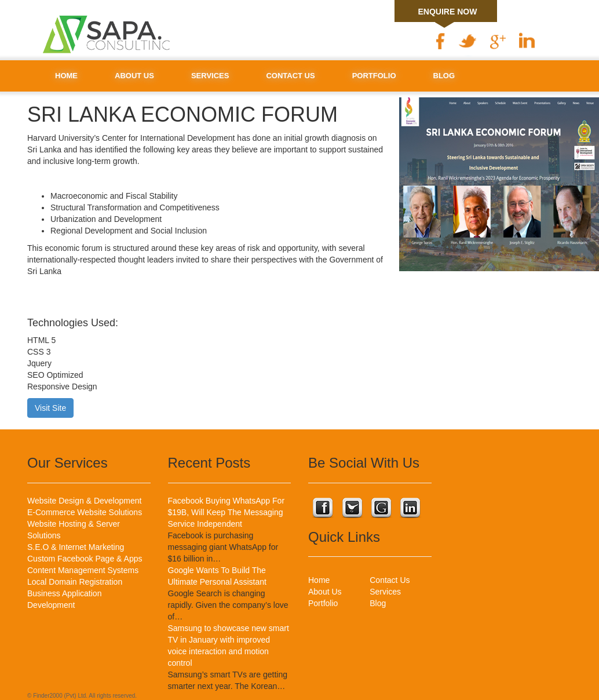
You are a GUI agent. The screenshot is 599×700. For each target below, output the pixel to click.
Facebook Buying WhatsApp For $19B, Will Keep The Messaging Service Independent (227, 512)
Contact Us (290, 76)
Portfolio (374, 76)
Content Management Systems (83, 570)
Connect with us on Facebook (323, 509)
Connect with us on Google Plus (381, 509)
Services (210, 76)
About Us (134, 76)
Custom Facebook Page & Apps (85, 559)
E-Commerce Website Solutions (85, 512)
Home (66, 76)
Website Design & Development (84, 501)
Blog (444, 76)
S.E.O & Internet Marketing (76, 547)
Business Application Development (64, 599)
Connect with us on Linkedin (410, 509)
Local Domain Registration (75, 582)
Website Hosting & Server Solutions (74, 530)
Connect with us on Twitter (352, 509)
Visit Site (50, 408)
